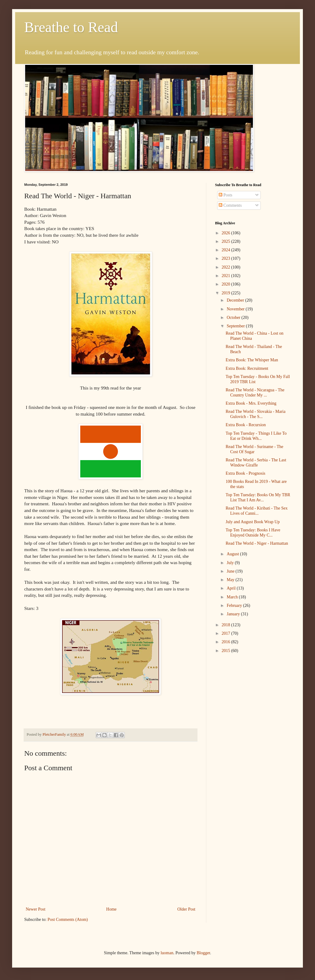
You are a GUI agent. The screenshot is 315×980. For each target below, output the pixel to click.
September (236, 326)
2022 (227, 267)
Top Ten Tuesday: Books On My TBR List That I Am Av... (258, 497)
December (236, 300)
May (231, 580)
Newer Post (36, 909)
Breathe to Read (71, 27)
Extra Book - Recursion (246, 425)
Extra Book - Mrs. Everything (251, 403)
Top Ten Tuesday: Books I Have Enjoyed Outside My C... (253, 533)
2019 (227, 293)
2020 (227, 284)
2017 (227, 633)
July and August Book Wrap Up (253, 522)
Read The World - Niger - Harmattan (257, 543)
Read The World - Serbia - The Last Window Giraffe (256, 463)
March (233, 597)
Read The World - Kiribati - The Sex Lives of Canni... (257, 511)
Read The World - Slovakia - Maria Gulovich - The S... (255, 414)
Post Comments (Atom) (68, 920)
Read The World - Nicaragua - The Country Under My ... (255, 393)
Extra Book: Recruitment (247, 368)
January (234, 614)
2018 (227, 625)
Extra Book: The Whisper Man (252, 360)
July (231, 563)
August (233, 554)
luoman (167, 953)
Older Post (187, 909)
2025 (227, 241)
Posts (225, 195)
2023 (227, 258)
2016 (227, 642)
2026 (227, 233)
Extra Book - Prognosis (245, 473)
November (236, 309)
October (234, 318)
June (231, 571)
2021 (227, 276)
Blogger (203, 953)
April (232, 588)
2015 (227, 651)
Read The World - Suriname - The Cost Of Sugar (254, 449)
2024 (227, 250)
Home (111, 909)
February (235, 605)
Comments (230, 205)
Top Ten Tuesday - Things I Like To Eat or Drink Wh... (256, 436)
